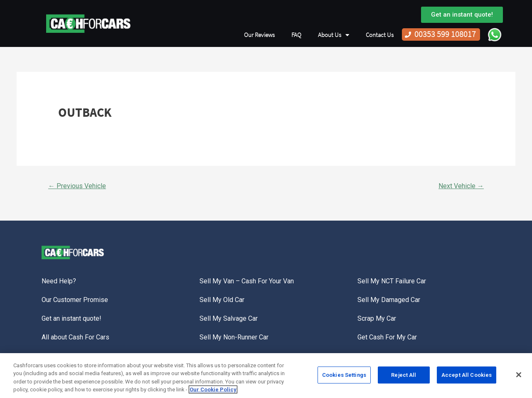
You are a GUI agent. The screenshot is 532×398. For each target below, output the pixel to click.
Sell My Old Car (222, 300)
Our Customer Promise (75, 300)
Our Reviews (259, 35)
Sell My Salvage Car (229, 318)
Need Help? (59, 281)
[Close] (519, 377)
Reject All (404, 377)
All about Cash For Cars (75, 337)
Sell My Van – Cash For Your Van (247, 281)
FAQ (296, 35)
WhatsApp (495, 34)
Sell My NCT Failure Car (392, 281)
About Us (334, 35)
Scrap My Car (377, 318)
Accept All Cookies (467, 377)
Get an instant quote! (71, 318)
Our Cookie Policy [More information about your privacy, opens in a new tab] (213, 392)
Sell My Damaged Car (389, 300)
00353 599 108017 (445, 34)
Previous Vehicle (77, 186)
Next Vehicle (461, 186)
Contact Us (380, 35)
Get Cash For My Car (387, 337)
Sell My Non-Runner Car (234, 337)
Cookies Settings (344, 377)
